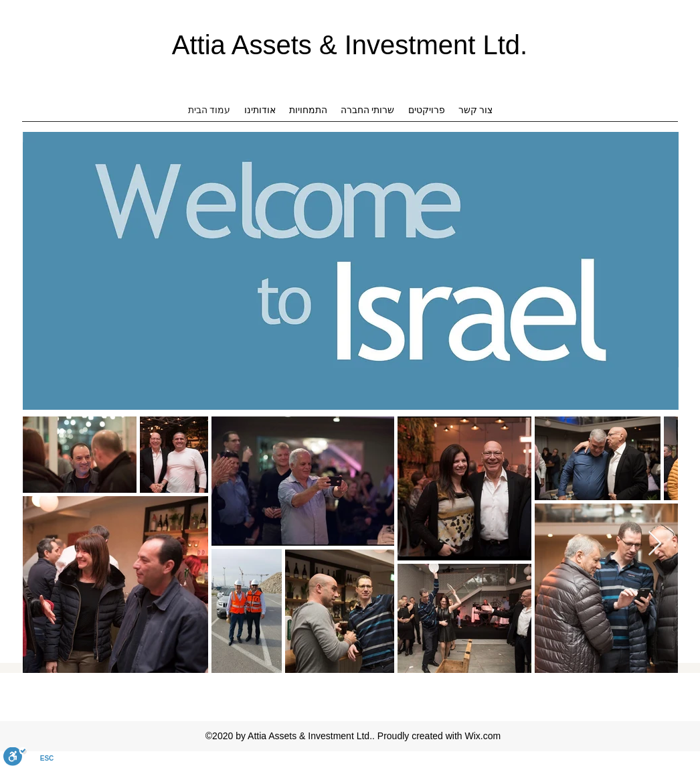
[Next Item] (655, 544)
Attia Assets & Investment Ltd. (350, 45)
